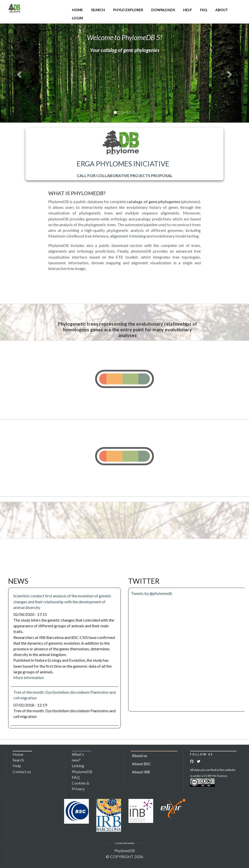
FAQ (204, 10)
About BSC (141, 764)
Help (187, 10)
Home (77, 10)
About (222, 10)
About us (140, 755)
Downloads (163, 10)
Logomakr (109, 843)
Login (77, 18)
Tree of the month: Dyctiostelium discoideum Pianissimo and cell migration (64, 695)
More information (29, 677)
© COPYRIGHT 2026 (125, 856)
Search (98, 10)
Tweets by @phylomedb (152, 593)
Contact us (22, 772)
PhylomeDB (125, 851)
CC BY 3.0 (140, 843)
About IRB (141, 772)
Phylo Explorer (128, 10)
